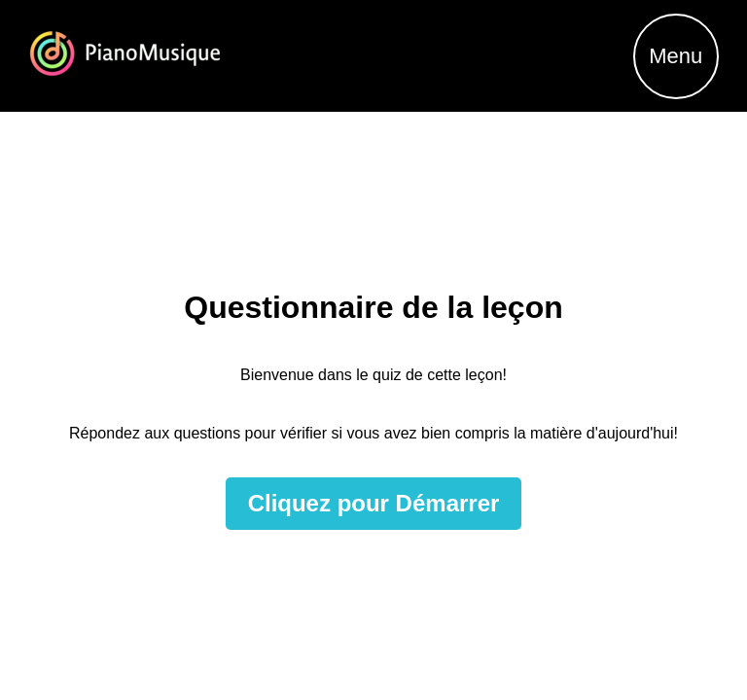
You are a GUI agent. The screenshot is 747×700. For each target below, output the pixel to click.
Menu (676, 56)
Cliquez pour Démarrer (374, 503)
